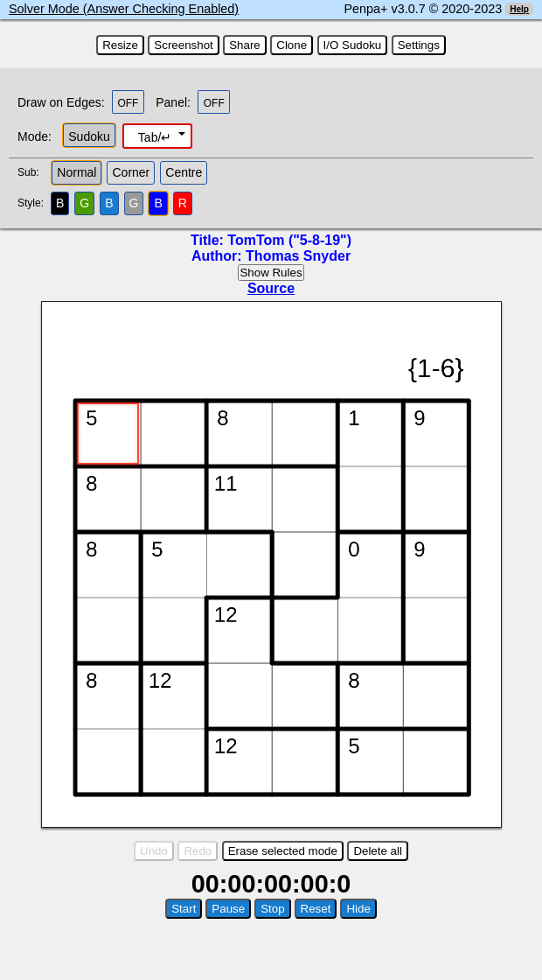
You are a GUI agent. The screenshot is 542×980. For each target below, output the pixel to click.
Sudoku (89, 136)
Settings (419, 45)
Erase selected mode (283, 851)
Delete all (378, 851)
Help (519, 9)
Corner (131, 172)
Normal (76, 172)
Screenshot (183, 45)
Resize (120, 45)
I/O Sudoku (353, 45)
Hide (358, 909)
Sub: (33, 172)
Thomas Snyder (298, 256)
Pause (228, 909)
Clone (292, 45)
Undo (154, 851)
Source (271, 288)
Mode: (35, 136)
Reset (316, 909)
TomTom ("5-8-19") (289, 240)
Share (245, 45)
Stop (272, 909)
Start (184, 909)
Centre (184, 172)
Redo (198, 851)
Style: (33, 203)
